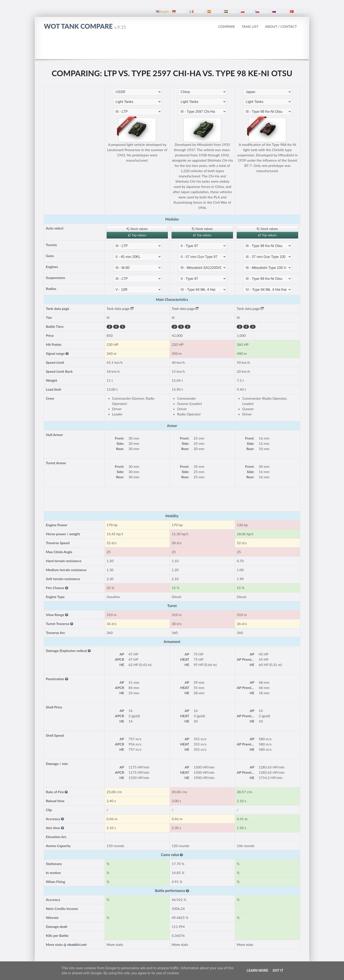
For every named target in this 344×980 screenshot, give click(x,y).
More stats (115, 944)
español (214, 12)
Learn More (257, 970)
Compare (227, 26)
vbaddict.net (77, 944)
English (162, 12)
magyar (231, 12)
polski (247, 12)
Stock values (137, 229)
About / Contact (281, 26)
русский (280, 12)
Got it (278, 970)
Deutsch (179, 12)
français (197, 12)
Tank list (250, 26)
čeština (262, 12)
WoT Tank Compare (85, 26)
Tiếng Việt (298, 12)
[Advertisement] (172, 47)
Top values (137, 235)
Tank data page (120, 308)
